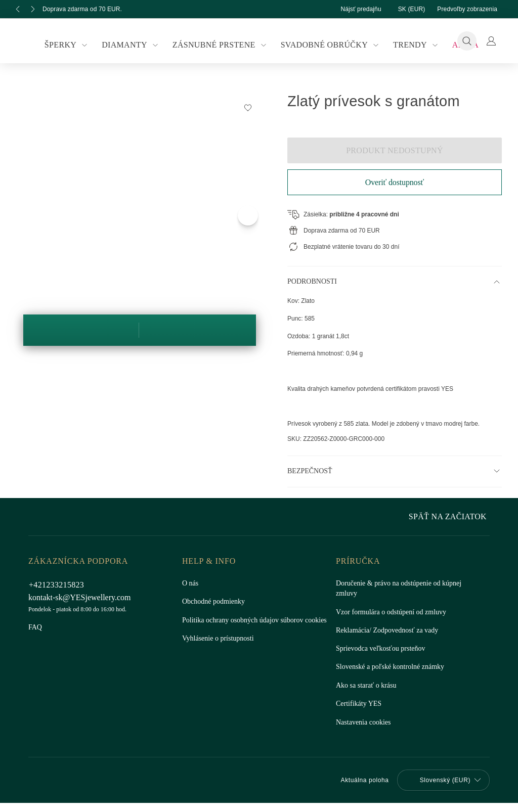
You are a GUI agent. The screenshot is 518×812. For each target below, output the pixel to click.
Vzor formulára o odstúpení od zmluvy (394, 612)
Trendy (412, 45)
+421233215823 (56, 585)
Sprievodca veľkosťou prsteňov (384, 649)
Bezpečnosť (309, 471)
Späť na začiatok (450, 516)
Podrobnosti (313, 282)
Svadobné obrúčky (329, 45)
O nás (191, 583)
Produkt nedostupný (395, 150)
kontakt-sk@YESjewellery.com (81, 597)
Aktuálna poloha (359, 780)
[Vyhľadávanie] (467, 41)
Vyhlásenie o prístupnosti (220, 649)
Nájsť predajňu (352, 9)
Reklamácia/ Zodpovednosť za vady (391, 630)
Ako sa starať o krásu (368, 686)
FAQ (35, 627)
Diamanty (135, 45)
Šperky (73, 45)
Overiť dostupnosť (394, 182)
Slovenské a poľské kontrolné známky (392, 667)
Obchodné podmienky (216, 602)
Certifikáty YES (358, 704)
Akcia (459, 45)
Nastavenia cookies (365, 723)
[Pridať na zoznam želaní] (248, 107)
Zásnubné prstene (222, 45)
